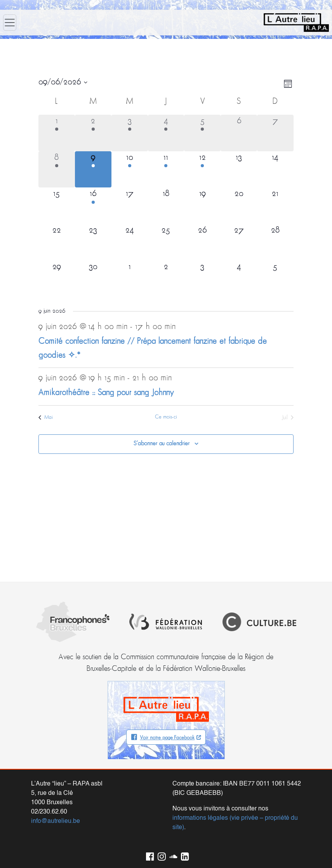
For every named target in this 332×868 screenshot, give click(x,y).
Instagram (160, 855)
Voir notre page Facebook (167, 738)
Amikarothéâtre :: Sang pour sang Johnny (106, 393)
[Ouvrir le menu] (10, 23)
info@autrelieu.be (56, 821)
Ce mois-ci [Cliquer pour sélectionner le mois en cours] (166, 417)
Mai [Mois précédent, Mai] (46, 417)
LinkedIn (184, 855)
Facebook (149, 855)
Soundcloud (172, 855)
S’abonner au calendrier (162, 444)
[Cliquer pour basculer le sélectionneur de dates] (63, 82)
